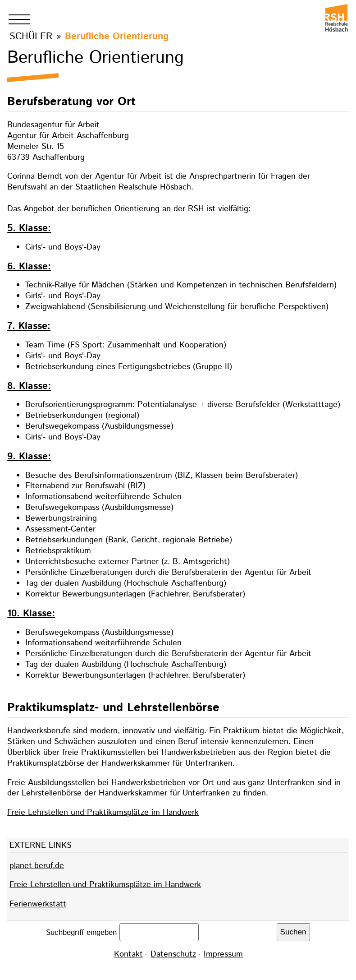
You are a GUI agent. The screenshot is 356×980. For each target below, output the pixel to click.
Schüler (31, 36)
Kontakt (128, 954)
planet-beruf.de (37, 866)
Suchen (293, 932)
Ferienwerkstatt (38, 904)
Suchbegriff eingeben (83, 932)
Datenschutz (173, 954)
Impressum (223, 954)
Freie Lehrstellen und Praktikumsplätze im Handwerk (103, 813)
